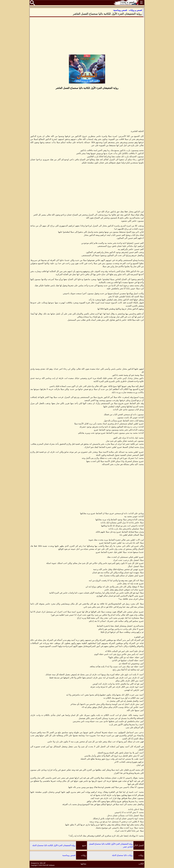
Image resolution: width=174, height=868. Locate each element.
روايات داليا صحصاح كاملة (122, 855)
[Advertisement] (87, 36)
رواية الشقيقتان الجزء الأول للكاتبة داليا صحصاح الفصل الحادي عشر (111, 845)
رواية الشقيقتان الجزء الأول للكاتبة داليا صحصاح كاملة (54, 845)
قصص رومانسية (69, 855)
